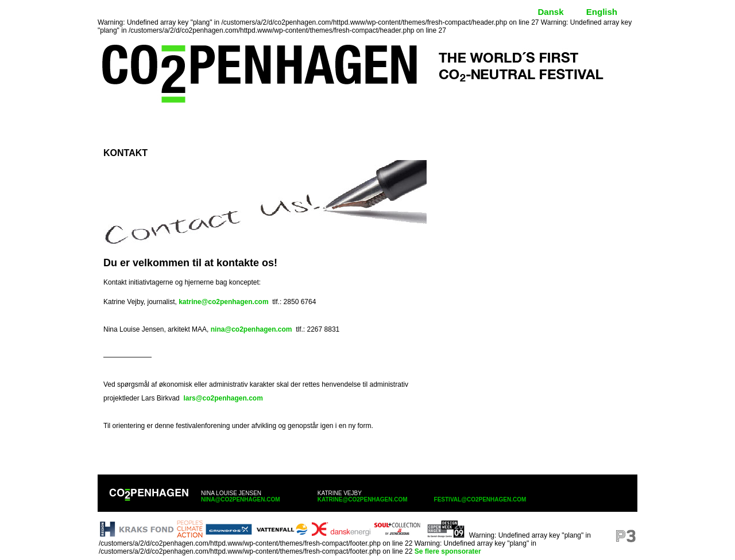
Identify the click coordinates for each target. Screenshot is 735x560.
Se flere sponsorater (448, 551)
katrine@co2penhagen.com (223, 302)
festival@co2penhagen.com (480, 499)
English (602, 12)
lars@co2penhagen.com (223, 398)
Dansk (550, 12)
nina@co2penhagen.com (252, 329)
